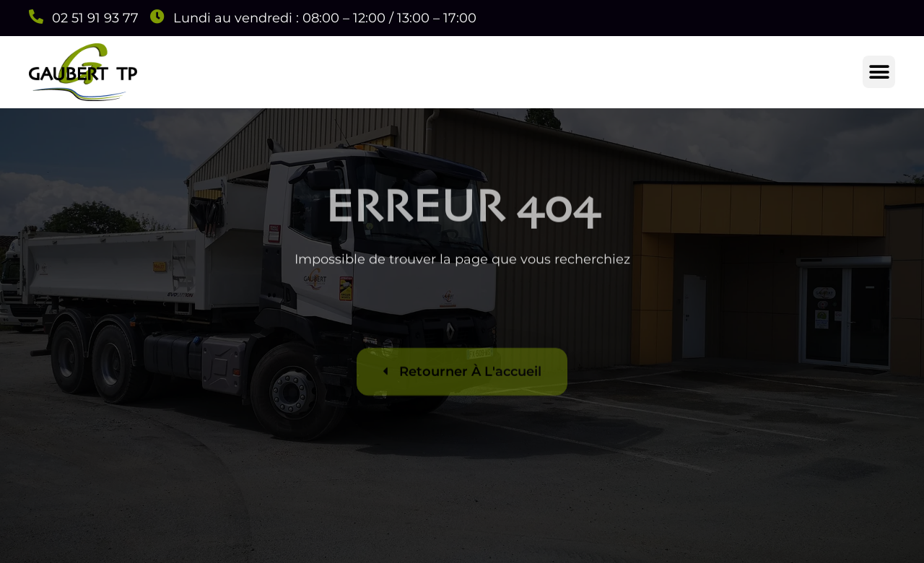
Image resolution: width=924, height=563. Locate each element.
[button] (879, 72)
